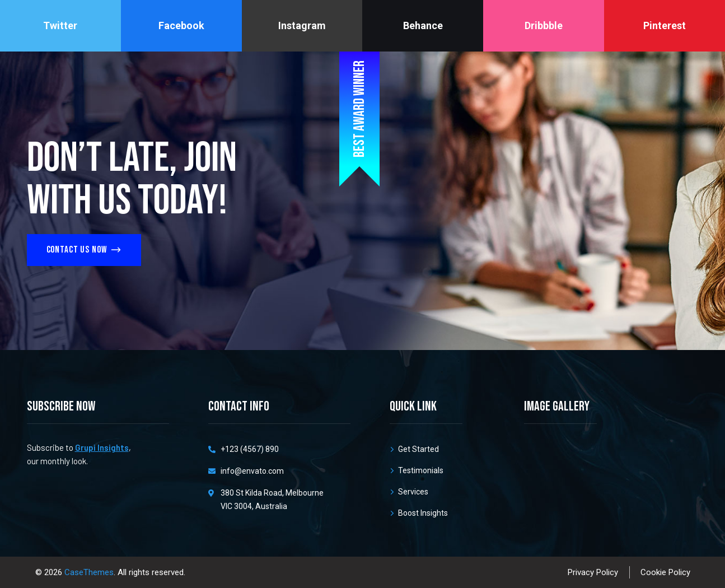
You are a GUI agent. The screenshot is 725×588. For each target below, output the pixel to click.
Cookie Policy (665, 572)
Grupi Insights (102, 447)
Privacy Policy (593, 572)
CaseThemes (89, 572)
